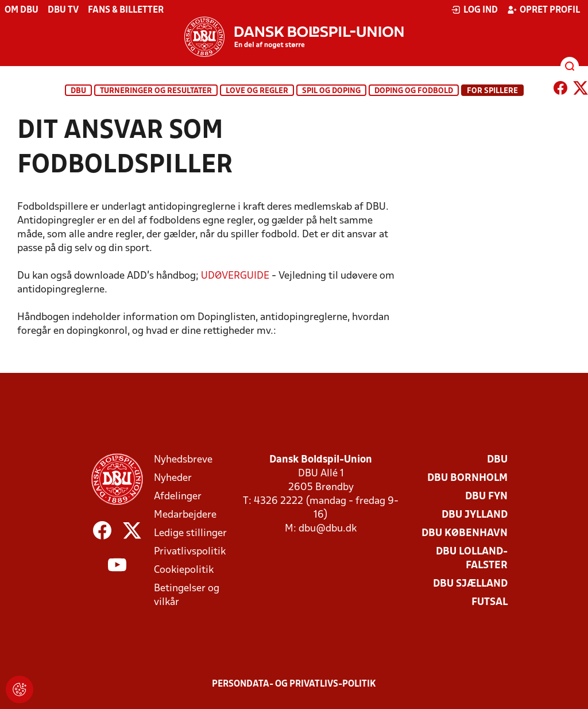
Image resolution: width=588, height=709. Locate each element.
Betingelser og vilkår (187, 596)
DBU (78, 91)
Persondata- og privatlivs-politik (294, 684)
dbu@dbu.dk (328, 529)
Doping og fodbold (414, 91)
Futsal (490, 602)
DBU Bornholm (467, 478)
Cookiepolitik (184, 570)
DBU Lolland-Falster (472, 559)
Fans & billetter (126, 10)
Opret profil (543, 10)
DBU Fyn (486, 497)
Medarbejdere (185, 515)
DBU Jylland (475, 515)
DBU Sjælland (470, 584)
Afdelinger (178, 497)
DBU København (465, 533)
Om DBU (22, 10)
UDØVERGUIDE (235, 276)
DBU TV (63, 10)
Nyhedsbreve (183, 460)
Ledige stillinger (190, 533)
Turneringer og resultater (156, 91)
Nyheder (173, 478)
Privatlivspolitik (190, 552)
